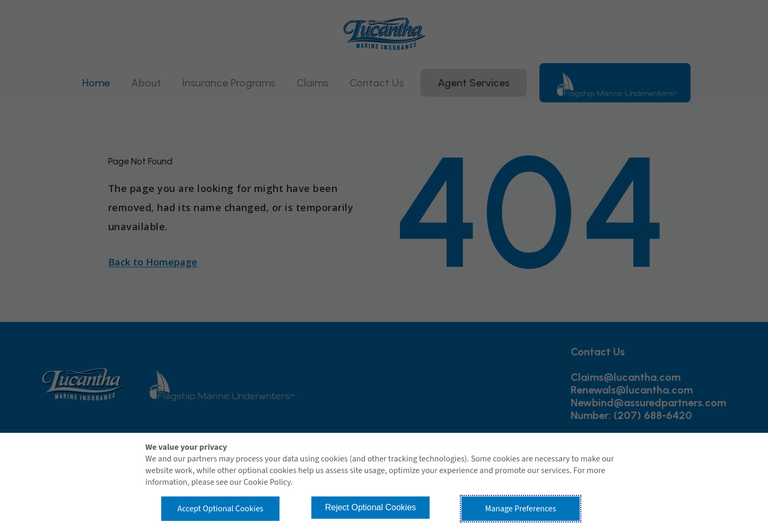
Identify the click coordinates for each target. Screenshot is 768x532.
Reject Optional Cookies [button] (371, 507)
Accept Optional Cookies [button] (220, 509)
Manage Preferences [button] (521, 509)
